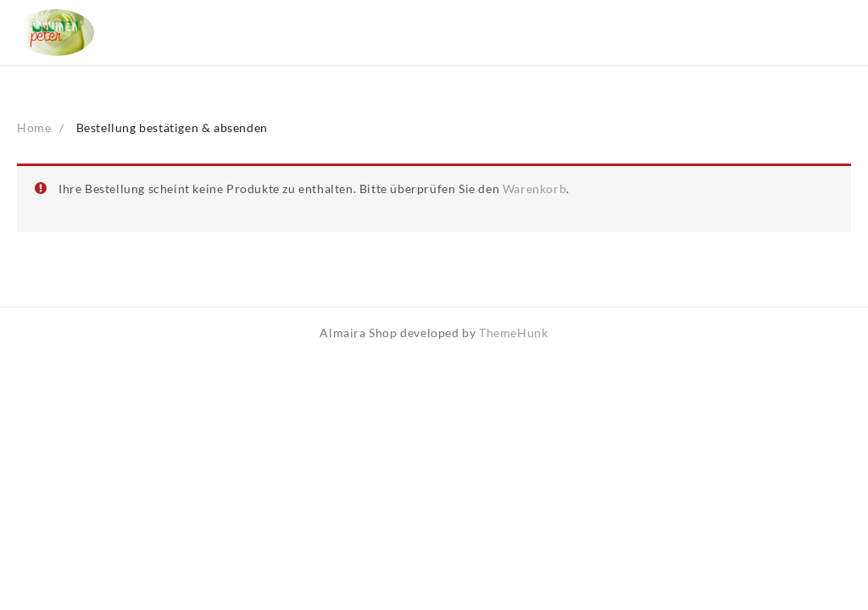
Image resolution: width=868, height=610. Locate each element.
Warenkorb (534, 189)
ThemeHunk (513, 333)
